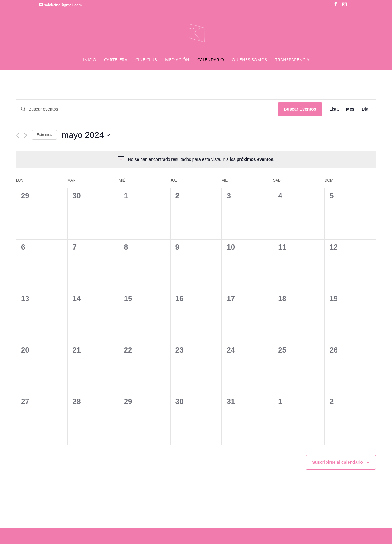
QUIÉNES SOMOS (249, 60)
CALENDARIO (211, 60)
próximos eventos (255, 159)
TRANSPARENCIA (292, 60)
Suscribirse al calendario (337, 462)
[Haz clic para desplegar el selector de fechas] (86, 135)
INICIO (90, 60)
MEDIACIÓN (177, 60)
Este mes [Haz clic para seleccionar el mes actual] (44, 135)
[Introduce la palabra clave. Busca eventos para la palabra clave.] (147, 109)
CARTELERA (116, 60)
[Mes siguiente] (26, 135)
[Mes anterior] (18, 135)
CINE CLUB (146, 60)
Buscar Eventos (300, 109)
